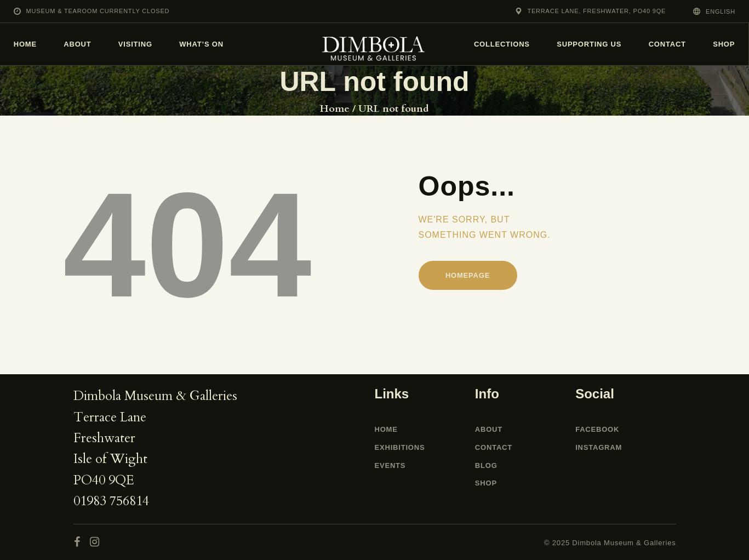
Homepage (468, 275)
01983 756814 (111, 501)
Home (335, 109)
